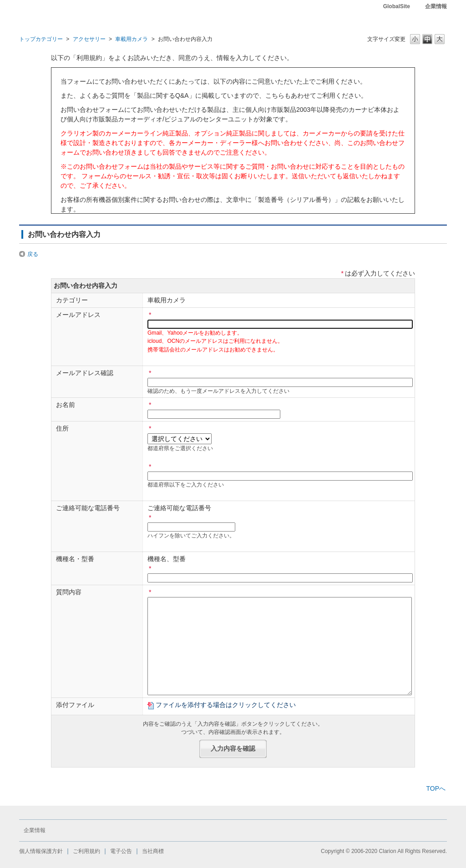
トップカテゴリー (41, 39)
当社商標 (153, 851)
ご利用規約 (86, 851)
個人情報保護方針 (41, 851)
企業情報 (436, 6)
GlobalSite (397, 6)
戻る (33, 254)
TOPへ (436, 788)
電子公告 (121, 851)
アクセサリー (89, 39)
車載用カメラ (132, 39)
